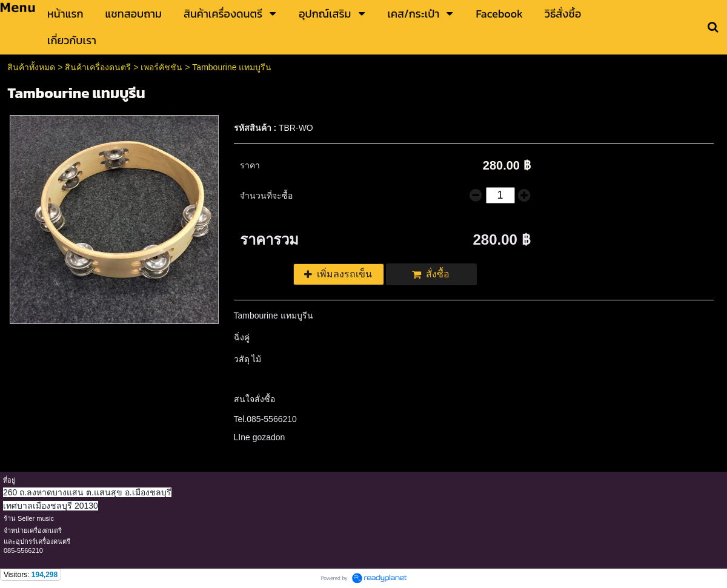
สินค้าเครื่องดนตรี (98, 67)
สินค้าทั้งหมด (31, 67)
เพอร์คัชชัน (161, 67)
